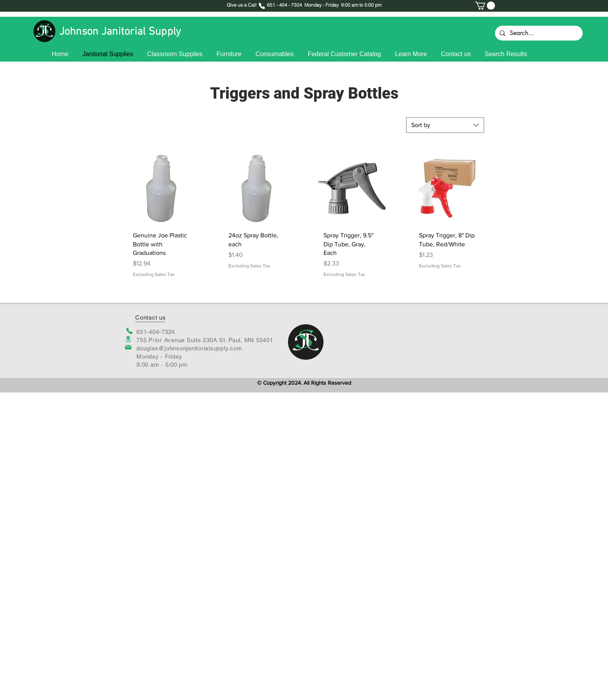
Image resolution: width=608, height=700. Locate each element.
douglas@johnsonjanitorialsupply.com (189, 348)
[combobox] (445, 125)
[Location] (128, 339)
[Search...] (538, 33)
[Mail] (128, 347)
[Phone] (129, 331)
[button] (485, 6)
